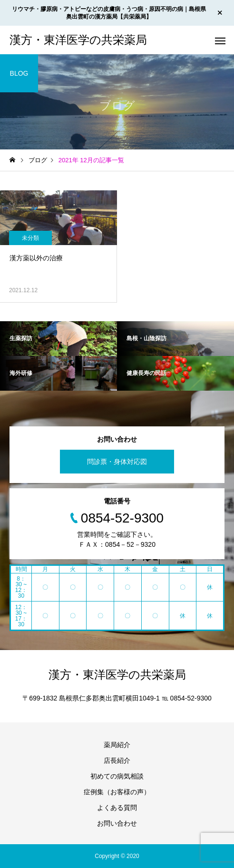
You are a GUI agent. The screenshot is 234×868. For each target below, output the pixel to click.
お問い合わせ (117, 823)
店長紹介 (117, 760)
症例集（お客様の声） (117, 792)
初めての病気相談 (117, 776)
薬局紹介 (117, 745)
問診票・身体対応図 (117, 462)
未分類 (30, 238)
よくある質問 (117, 808)
